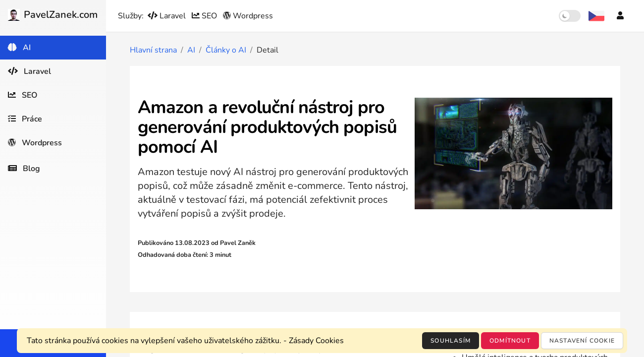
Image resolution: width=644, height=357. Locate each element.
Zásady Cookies (316, 341)
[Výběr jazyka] (596, 16)
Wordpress (248, 16)
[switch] (570, 16)
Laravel (168, 16)
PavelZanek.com (53, 15)
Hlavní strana (153, 50)
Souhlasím (451, 341)
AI (191, 50)
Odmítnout (510, 341)
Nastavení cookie (582, 341)
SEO (205, 16)
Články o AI (226, 50)
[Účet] (620, 16)
